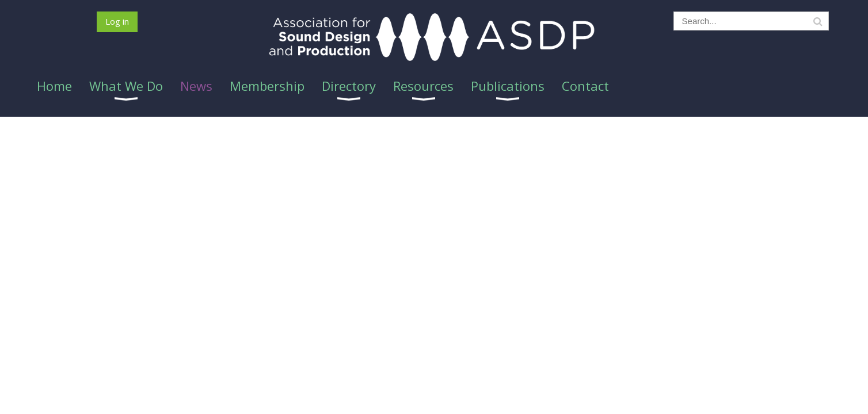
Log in (117, 21)
